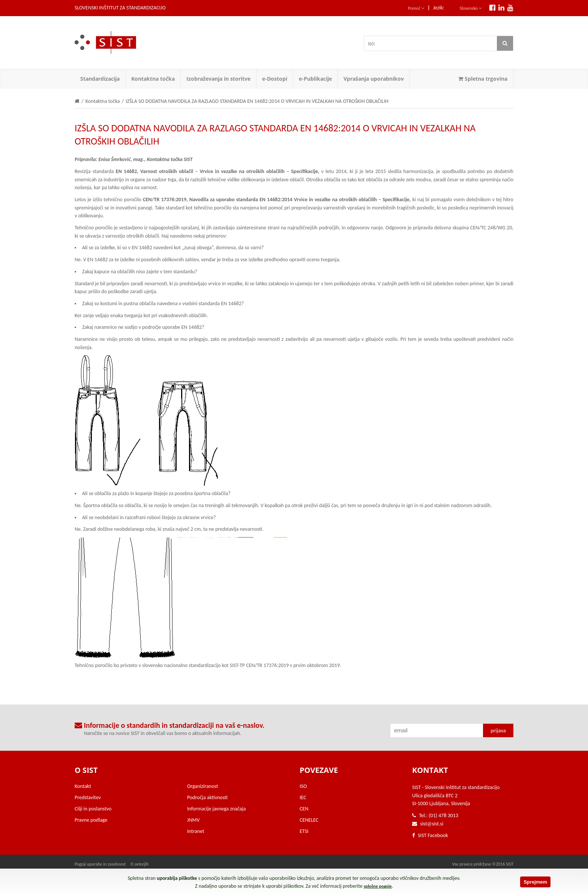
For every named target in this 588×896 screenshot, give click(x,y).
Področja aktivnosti (207, 797)
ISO (303, 786)
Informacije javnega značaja (216, 809)
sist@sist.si (432, 824)
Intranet (196, 831)
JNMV (193, 820)
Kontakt (83, 786)
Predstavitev (88, 797)
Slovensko (471, 8)
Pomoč (416, 8)
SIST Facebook (430, 835)
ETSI (304, 831)
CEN (304, 809)
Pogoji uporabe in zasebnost (100, 864)
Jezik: (439, 8)
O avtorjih (139, 864)
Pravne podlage (91, 820)
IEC (303, 797)
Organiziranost (202, 786)
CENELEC (309, 820)
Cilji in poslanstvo (93, 809)
